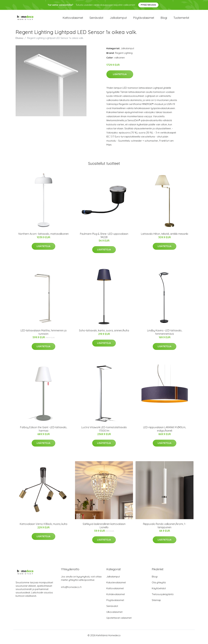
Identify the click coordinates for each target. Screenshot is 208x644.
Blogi (164, 19)
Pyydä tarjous (148, 5)
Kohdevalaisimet (116, 597)
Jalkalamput (118, 19)
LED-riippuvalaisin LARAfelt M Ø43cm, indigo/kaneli (165, 432)
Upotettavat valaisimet (119, 621)
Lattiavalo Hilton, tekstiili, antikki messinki (165, 237)
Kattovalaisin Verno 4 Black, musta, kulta (43, 527)
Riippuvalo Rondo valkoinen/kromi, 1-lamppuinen (165, 529)
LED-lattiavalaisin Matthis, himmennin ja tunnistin (43, 335)
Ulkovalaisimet (114, 615)
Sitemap (156, 603)
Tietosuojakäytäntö (163, 597)
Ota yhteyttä (159, 586)
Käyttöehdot (159, 592)
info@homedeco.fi (71, 590)
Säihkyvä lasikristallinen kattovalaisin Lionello (104, 529)
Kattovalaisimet (73, 19)
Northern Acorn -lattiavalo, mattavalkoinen (44, 237)
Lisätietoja (120, 77)
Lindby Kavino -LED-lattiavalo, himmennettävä (165, 335)
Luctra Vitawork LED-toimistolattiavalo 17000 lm (104, 432)
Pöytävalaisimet (144, 19)
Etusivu (19, 41)
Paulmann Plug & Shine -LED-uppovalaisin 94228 (104, 239)
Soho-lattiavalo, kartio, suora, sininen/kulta (104, 334)
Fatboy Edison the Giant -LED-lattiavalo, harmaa (43, 432)
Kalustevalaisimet (116, 586)
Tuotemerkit (181, 19)
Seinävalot (96, 19)
